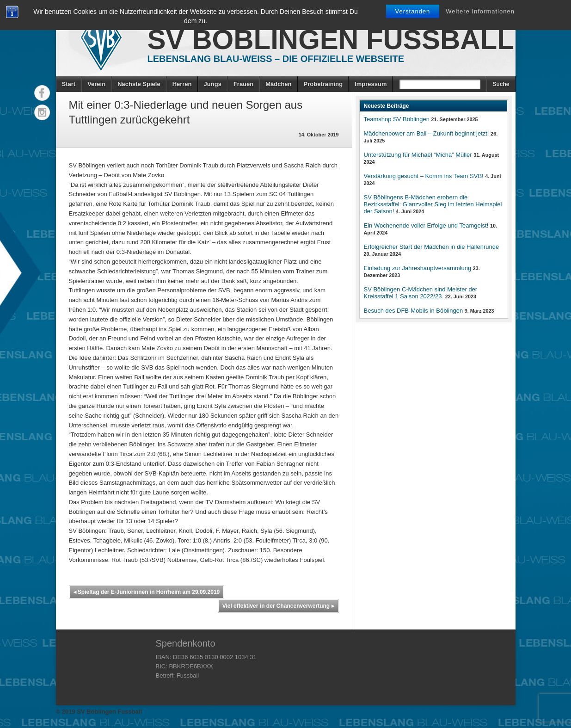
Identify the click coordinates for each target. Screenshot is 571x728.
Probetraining (323, 84)
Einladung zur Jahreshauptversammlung (418, 268)
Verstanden (413, 11)
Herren (182, 84)
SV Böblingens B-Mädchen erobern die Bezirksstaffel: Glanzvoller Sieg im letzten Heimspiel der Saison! (433, 204)
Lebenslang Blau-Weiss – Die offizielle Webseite (276, 59)
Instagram (42, 112)
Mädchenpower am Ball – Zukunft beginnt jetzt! (427, 133)
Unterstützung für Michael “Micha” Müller (418, 155)
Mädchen (278, 84)
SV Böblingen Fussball (331, 40)
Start (69, 84)
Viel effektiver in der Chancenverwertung (278, 606)
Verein (96, 84)
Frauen (243, 84)
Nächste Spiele (139, 84)
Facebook (42, 93)
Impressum (371, 84)
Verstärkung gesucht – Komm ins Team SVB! (424, 176)
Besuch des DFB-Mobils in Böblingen (414, 311)
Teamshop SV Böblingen (397, 119)
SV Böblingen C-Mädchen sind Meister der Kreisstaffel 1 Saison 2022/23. (421, 293)
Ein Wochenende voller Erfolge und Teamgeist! (426, 225)
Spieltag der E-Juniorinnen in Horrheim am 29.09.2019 (147, 592)
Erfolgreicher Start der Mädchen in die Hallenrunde (432, 247)
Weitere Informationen (480, 11)
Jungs (213, 84)
